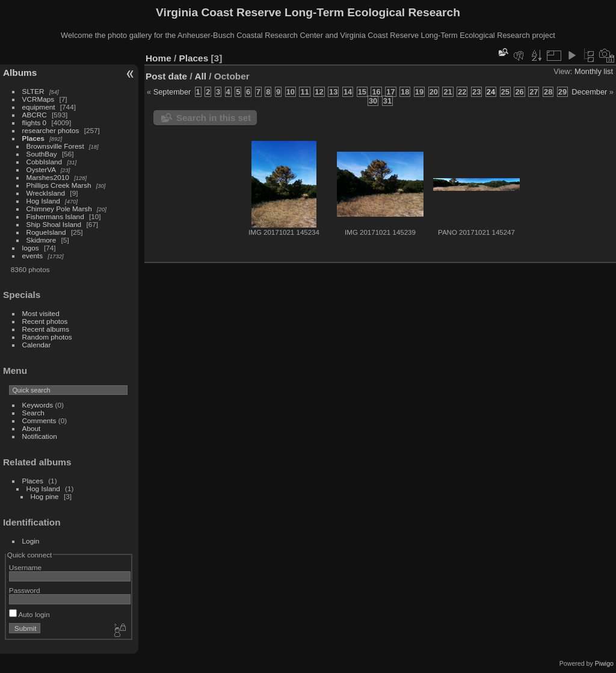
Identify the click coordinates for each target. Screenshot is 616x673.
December (589, 92)
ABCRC (35, 115)
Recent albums (46, 329)
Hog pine (45, 496)
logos (31, 248)
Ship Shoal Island (54, 224)
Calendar (37, 345)
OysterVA (41, 169)
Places (33, 138)
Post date (166, 76)
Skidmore (42, 240)
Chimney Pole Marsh (59, 209)
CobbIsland (45, 162)
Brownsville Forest (55, 146)
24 (491, 92)
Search (33, 413)
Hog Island (43, 201)
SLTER (33, 91)
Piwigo (604, 663)
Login (31, 541)
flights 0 (35, 123)
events (33, 256)
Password (25, 590)
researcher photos (51, 130)
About (32, 428)
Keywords (38, 405)
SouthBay (42, 154)
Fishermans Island (55, 216)
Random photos (47, 337)
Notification (40, 436)
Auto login (29, 614)
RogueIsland (46, 232)
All (200, 76)
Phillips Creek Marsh (59, 185)
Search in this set (214, 118)
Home (159, 58)
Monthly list (594, 71)
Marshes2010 (48, 177)
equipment (39, 107)
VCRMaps (38, 99)
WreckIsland (46, 193)
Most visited (41, 313)
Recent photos (45, 321)
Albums (20, 73)
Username (25, 567)
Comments (39, 420)
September (172, 92)
